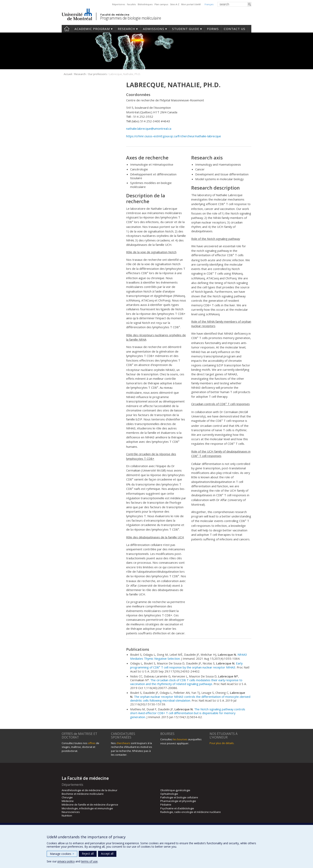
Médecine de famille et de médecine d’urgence (90, 805)
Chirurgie (67, 797)
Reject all (88, 854)
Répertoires (119, 4)
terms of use (89, 861)
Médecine (68, 801)
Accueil (68, 74)
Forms (213, 29)
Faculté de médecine (115, 15)
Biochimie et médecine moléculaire (83, 794)
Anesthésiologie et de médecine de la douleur (90, 790)
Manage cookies (62, 854)
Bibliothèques (145, 4)
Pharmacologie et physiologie (178, 801)
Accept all (107, 854)
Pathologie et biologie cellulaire (179, 797)
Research (126, 29)
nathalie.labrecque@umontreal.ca (149, 129)
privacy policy (66, 861)
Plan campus (161, 4)
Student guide (186, 29)
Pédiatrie (166, 805)
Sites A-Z (175, 4)
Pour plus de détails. (222, 743)
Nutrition (67, 816)
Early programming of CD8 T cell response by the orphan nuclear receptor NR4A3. (186, 665)
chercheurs (123, 743)
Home (67, 29)
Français (209, 4)
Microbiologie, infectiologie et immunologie (87, 808)
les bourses (180, 739)
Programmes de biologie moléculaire (131, 18)
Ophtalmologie (169, 794)
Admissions (154, 29)
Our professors (97, 74)
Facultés (131, 4)
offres (92, 743)
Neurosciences (71, 812)
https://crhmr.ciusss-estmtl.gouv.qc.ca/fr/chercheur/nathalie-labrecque (174, 136)
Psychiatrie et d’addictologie (177, 808)
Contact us (235, 29)
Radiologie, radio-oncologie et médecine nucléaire (191, 812)
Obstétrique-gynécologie (175, 790)
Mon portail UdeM (191, 4)
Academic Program (92, 29)
